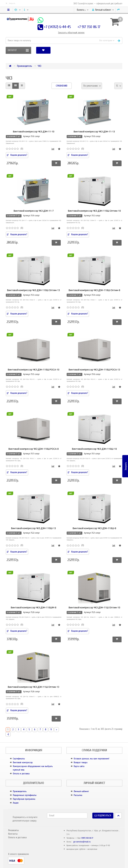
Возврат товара (80, 762)
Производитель (24, 66)
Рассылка (78, 795)
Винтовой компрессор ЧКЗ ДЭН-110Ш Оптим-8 (94, 290)
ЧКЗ (39, 66)
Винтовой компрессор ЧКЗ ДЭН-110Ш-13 (34, 528)
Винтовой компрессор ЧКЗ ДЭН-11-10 (34, 132)
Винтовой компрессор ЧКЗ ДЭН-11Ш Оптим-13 (34, 687)
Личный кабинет (81, 791)
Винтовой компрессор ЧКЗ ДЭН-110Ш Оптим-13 (34, 290)
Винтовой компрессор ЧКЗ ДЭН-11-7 (34, 211)
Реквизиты (13, 830)
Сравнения (62, 86)
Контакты (13, 834)
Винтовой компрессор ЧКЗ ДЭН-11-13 (94, 132)
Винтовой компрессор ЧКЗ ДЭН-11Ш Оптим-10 (94, 608)
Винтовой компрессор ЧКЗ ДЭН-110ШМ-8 (34, 608)
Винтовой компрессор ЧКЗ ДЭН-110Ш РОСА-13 (94, 370)
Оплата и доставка (21, 774)
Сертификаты (19, 759)
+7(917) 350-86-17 (87, 838)
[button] (111, 50)
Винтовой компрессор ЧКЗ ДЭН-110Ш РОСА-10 (34, 370)
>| (8, 734)
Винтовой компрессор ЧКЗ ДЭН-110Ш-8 (94, 528)
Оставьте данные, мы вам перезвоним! (91, 759)
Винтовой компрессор (23, 762)
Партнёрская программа (24, 799)
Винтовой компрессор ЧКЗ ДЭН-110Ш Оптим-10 (94, 211)
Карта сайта (79, 766)
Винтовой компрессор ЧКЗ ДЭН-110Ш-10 (94, 449)
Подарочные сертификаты (25, 795)
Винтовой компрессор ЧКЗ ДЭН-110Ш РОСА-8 (34, 449)
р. (83, 10)
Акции (16, 803)
